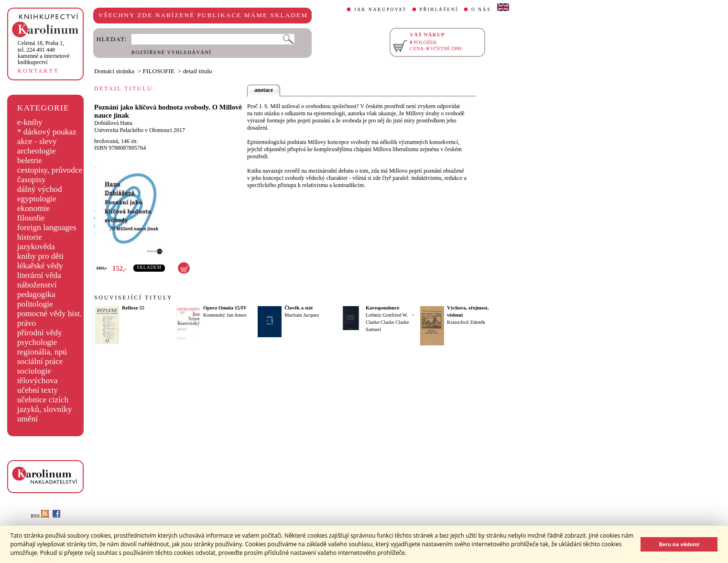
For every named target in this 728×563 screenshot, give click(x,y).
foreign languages (47, 227)
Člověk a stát (299, 308)
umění (27, 419)
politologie (35, 304)
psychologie (37, 342)
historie (30, 237)
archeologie (37, 151)
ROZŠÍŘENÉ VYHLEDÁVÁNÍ (171, 52)
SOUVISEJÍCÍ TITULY (133, 298)
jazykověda (36, 247)
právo (27, 323)
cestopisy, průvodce (50, 170)
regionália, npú (42, 352)
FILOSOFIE (159, 71)
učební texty (38, 390)
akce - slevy (37, 141)
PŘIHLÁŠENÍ (439, 10)
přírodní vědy (40, 333)
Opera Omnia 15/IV (225, 308)
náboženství (37, 285)
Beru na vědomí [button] (679, 544)
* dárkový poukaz (47, 132)
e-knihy (30, 122)
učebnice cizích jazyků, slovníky (45, 404)
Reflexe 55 (133, 308)
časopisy (32, 180)
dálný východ (40, 189)
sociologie (34, 371)
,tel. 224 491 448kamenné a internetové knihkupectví (44, 53)
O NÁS (481, 10)
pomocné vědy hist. (49, 314)
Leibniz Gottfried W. (387, 315)
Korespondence (382, 308)
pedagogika (36, 294)
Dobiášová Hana (113, 123)
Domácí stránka (114, 71)
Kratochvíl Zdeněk (466, 322)
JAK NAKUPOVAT (380, 10)
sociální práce (40, 361)
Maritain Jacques (302, 315)
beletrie (30, 160)
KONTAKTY (38, 71)
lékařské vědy (40, 266)
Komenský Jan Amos (225, 315)
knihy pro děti (40, 256)
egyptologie (37, 199)
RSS (40, 516)
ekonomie (33, 208)
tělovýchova (38, 381)
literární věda (39, 275)
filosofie (31, 218)
